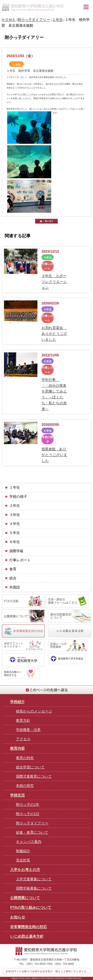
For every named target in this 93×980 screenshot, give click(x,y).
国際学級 (16, 551)
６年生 (15, 542)
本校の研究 (25, 786)
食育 (13, 569)
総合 (13, 578)
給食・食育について (32, 832)
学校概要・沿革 (28, 730)
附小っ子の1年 (28, 804)
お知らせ (18, 917)
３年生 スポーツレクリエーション (54, 282)
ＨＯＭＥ (9, 20)
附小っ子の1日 (28, 814)
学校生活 (17, 795)
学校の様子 (18, 497)
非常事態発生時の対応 (29, 927)
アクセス (23, 739)
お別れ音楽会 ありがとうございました (54, 334)
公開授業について (25, 898)
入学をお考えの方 (25, 870)
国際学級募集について (34, 888)
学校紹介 (17, 702)
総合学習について (30, 767)
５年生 (15, 533)
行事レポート (20, 560)
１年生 (58, 20)
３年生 (15, 515)
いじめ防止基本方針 (27, 936)
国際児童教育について (34, 776)
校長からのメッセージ (34, 711)
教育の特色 (25, 758)
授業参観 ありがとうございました (54, 455)
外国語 (15, 587)
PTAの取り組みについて (31, 907)
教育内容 (17, 748)
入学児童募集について (34, 879)
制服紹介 (23, 851)
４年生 (15, 524)
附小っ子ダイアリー (34, 20)
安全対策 (23, 860)
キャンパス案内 (29, 842)
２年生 (15, 506)
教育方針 (23, 720)
